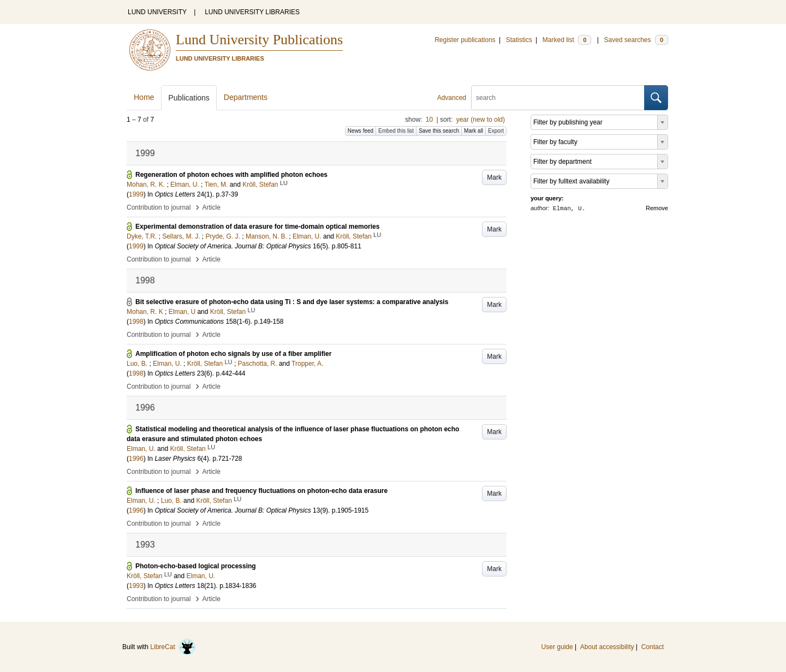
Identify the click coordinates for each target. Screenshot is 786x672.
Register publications (465, 40)
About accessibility (607, 647)
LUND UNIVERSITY (157, 12)
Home (144, 97)
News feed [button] (361, 131)
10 (429, 120)
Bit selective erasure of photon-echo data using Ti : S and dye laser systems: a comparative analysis (292, 302)
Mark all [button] (474, 131)
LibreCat (173, 647)
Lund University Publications (259, 40)
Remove (657, 208)
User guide (557, 647)
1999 (136, 194)
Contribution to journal (159, 207)
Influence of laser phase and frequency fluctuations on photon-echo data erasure (261, 491)
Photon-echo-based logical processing (196, 566)
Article (212, 207)
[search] (558, 98)
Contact (653, 647)
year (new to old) (481, 120)
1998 (136, 322)
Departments (246, 97)
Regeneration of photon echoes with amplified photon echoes (231, 175)
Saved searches (636, 40)
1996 (136, 459)
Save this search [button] (439, 131)
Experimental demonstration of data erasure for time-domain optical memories (257, 227)
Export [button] (496, 131)
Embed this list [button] (396, 131)
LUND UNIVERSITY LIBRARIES (252, 12)
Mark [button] (494, 177)
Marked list (567, 40)
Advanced (452, 98)
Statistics (519, 40)
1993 (136, 586)
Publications (189, 98)
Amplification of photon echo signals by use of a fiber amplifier (233, 354)
